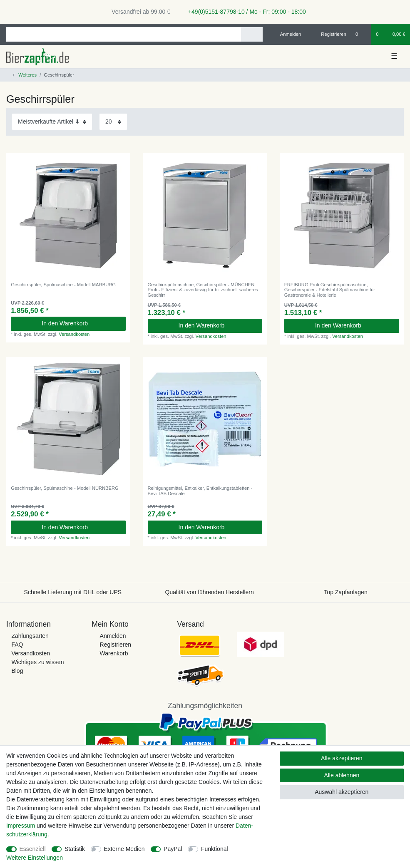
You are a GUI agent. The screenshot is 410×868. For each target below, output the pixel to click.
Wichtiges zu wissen (37, 662)
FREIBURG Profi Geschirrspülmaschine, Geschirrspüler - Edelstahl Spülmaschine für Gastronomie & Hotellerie (330, 290)
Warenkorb (114, 653)
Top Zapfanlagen (345, 592)
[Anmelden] (287, 34)
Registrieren (116, 645)
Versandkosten (74, 334)
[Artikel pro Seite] (113, 122)
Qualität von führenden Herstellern (210, 592)
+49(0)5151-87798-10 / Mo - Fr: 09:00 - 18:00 (244, 12)
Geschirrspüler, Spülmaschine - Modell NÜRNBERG (65, 488)
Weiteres (27, 75)
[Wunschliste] (361, 34)
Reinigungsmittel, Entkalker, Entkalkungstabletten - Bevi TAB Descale (200, 491)
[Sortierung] (52, 122)
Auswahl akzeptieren (342, 792)
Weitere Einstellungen (35, 858)
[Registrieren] (329, 34)
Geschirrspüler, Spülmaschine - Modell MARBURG (63, 285)
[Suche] (252, 34)
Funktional (215, 849)
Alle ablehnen (342, 775)
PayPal (173, 849)
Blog (17, 671)
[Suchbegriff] (124, 34)
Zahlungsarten (30, 636)
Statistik (75, 849)
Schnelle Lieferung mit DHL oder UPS (73, 592)
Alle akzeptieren (342, 758)
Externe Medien (124, 849)
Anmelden (113, 636)
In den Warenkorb (81, 323)
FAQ (17, 645)
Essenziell (33, 849)
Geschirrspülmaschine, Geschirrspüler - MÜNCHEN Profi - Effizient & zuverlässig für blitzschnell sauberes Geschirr (203, 290)
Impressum (21, 826)
